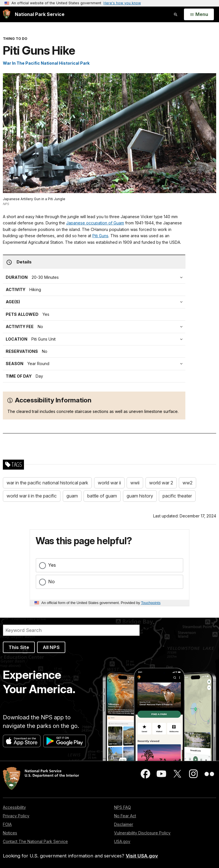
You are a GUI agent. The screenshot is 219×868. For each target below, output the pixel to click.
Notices (10, 833)
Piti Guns (100, 236)
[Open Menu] (199, 15)
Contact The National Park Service (35, 841)
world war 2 (161, 483)
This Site (19, 647)
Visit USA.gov (142, 856)
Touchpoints (151, 603)
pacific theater (177, 496)
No (51, 582)
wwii (135, 483)
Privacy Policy (16, 816)
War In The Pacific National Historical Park (46, 63)
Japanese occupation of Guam (95, 223)
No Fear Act (125, 816)
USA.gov (122, 841)
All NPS (51, 647)
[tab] (96, 327)
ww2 (187, 483)
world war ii (109, 483)
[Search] (71, 630)
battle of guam (102, 496)
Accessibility (14, 807)
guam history (140, 496)
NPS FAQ (122, 807)
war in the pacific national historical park (47, 483)
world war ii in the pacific (32, 496)
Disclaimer (124, 824)
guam (72, 496)
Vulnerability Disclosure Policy (142, 833)
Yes (52, 565)
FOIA (7, 824)
